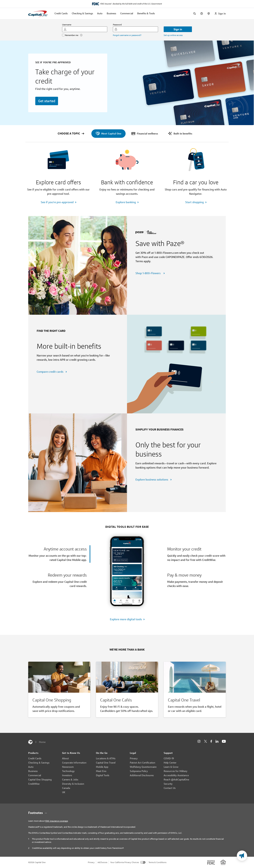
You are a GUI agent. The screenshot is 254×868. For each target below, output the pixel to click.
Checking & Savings (39, 763)
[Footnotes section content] (127, 813)
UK (64, 792)
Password (117, 25)
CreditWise (34, 784)
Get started (47, 101)
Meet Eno (101, 771)
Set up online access (173, 35)
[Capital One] (30, 742)
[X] (205, 741)
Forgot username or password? (127, 35)
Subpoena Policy (139, 771)
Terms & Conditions (157, 862)
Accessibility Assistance (176, 775)
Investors (67, 775)
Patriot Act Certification (143, 763)
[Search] (195, 13)
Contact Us (170, 788)
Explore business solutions (152, 480)
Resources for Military (176, 771)
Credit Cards (35, 758)
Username (67, 25)
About (65, 758)
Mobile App (102, 767)
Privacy (134, 758)
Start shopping (194, 202)
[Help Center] (202, 13)
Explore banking (126, 202)
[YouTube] (224, 741)
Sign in (178, 29)
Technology (68, 771)
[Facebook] (211, 741)
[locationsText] (209, 13)
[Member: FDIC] (211, 862)
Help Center (170, 763)
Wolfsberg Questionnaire (143, 767)
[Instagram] (199, 741)
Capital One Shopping (40, 780)
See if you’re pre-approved (57, 202)
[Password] (135, 29)
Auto (31, 767)
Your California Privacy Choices (128, 862)
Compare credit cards (50, 372)
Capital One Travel (106, 763)
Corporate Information (74, 763)
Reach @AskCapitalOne (176, 780)
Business (33, 771)
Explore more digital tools (126, 619)
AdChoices (102, 862)
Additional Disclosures (142, 775)
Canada (66, 788)
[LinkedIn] (217, 741)
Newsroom (68, 767)
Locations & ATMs (106, 758)
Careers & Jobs (70, 780)
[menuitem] (108, 134)
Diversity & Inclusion (73, 784)
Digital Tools (103, 775)
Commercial (35, 775)
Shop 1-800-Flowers (149, 273)
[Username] (85, 29)
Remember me (72, 35)
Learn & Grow (171, 767)
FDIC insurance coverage (57, 821)
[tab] (59, 554)
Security (168, 784)
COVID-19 (169, 758)
